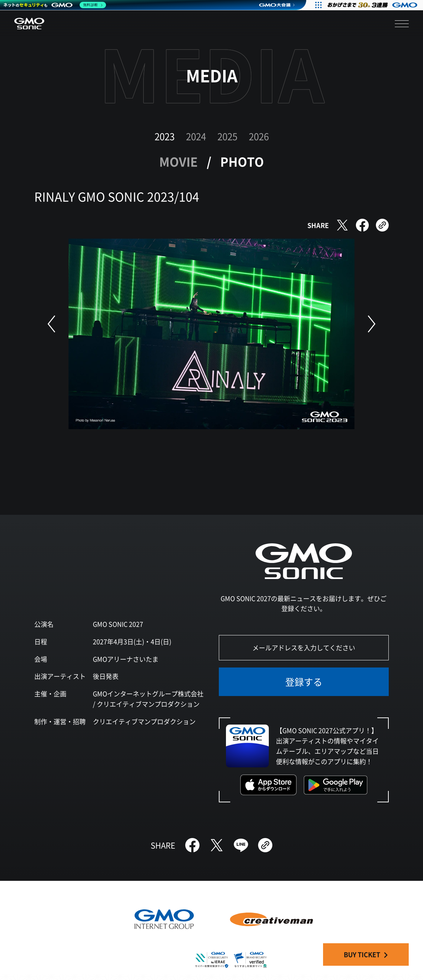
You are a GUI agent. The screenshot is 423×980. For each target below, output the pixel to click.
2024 (196, 136)
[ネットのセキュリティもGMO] (55, 5)
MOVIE (178, 161)
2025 (227, 136)
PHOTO (242, 161)
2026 (259, 136)
